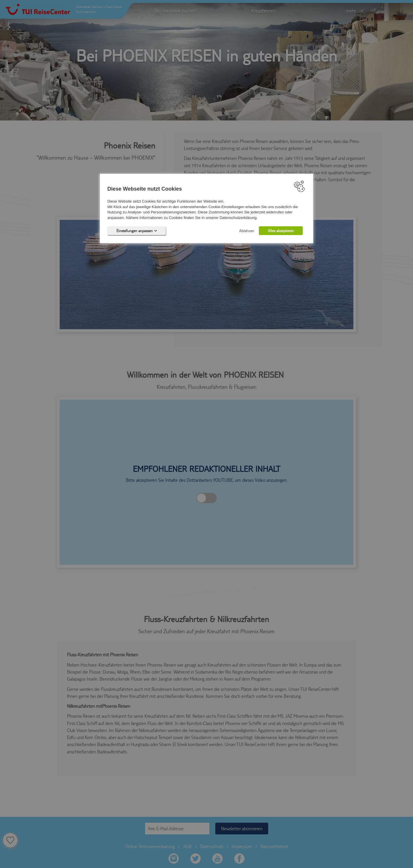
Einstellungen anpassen (137, 231)
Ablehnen (247, 231)
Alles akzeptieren (281, 231)
